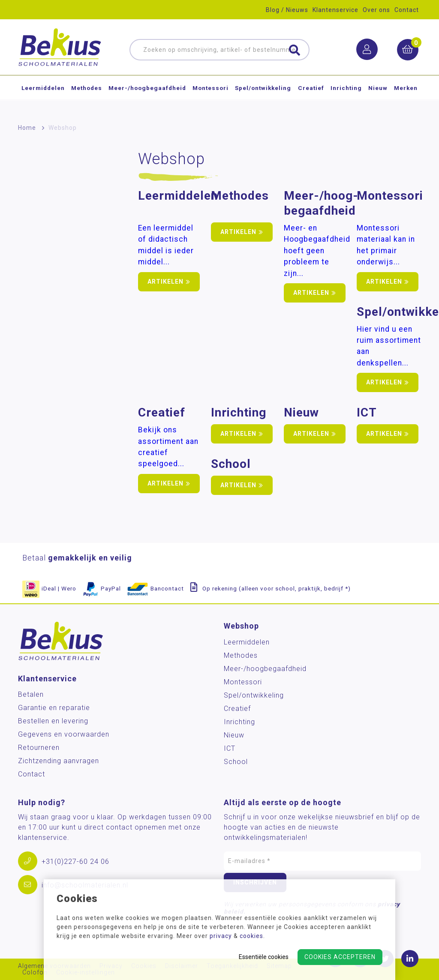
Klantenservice (335, 10)
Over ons (376, 10)
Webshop (63, 128)
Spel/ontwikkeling (263, 96)
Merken (406, 96)
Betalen (31, 694)
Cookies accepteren (340, 957)
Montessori (210, 96)
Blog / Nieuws (287, 10)
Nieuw (378, 96)
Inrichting (346, 96)
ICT (230, 748)
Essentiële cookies (264, 957)
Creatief (311, 96)
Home (27, 128)
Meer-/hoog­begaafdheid (147, 96)
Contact (407, 10)
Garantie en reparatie (54, 708)
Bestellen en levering (53, 721)
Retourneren (39, 748)
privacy (221, 936)
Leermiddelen (43, 96)
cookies (251, 936)
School (236, 762)
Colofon (35, 973)
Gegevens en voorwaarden (64, 734)
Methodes (87, 96)
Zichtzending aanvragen (59, 761)
